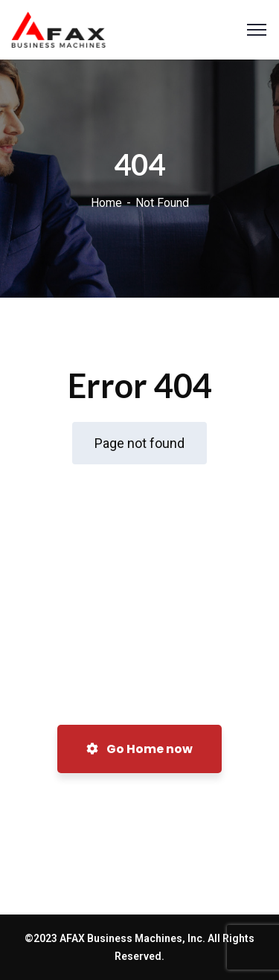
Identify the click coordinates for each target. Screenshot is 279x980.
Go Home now (139, 749)
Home (106, 203)
